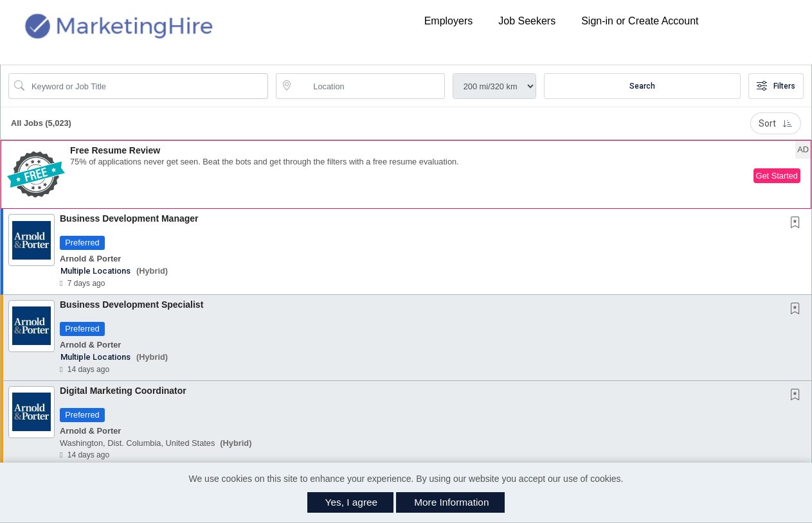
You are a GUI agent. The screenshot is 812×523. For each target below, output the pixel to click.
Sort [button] (776, 123)
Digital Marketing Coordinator (123, 391)
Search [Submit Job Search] (642, 86)
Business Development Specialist (131, 305)
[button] (406, 174)
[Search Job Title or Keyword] (147, 86)
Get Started (777, 176)
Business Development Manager (129, 218)
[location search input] (369, 86)
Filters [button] (776, 86)
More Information (451, 502)
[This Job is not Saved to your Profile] (798, 224)
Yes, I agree (352, 502)
